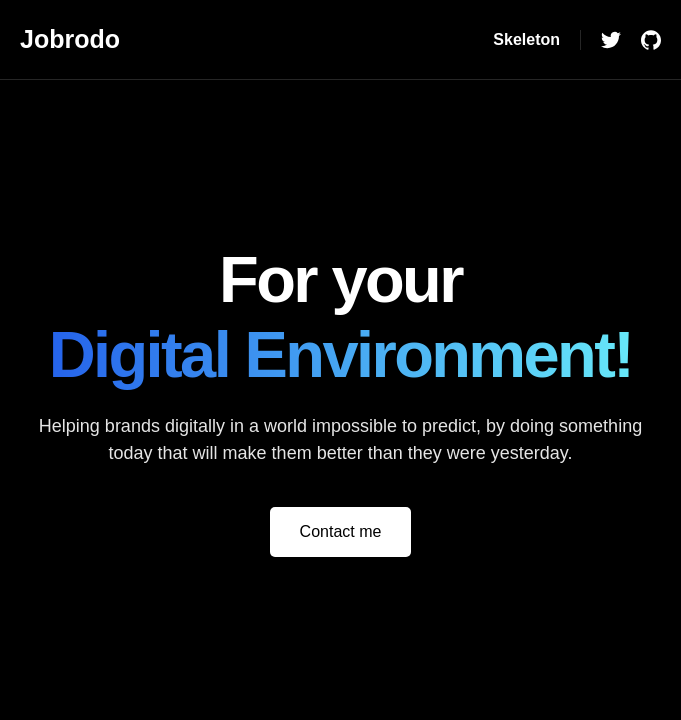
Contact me (341, 531)
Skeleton (526, 39)
